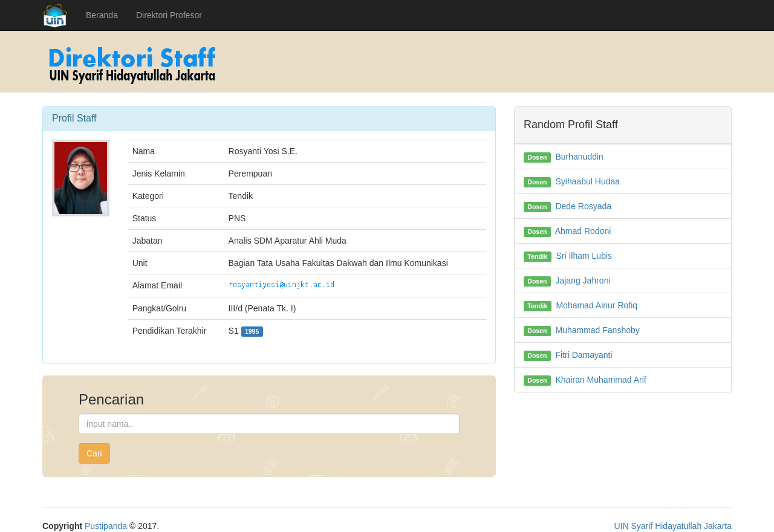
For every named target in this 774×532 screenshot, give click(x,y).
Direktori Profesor (169, 15)
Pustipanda (106, 526)
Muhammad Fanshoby (597, 330)
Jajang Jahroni (583, 281)
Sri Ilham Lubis (584, 256)
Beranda (102, 15)
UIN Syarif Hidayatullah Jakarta (673, 526)
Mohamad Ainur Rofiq (597, 305)
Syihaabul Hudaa (587, 181)
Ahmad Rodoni (583, 231)
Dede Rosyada (583, 206)
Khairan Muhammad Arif (600, 380)
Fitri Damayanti (584, 355)
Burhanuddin (579, 157)
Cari (94, 453)
